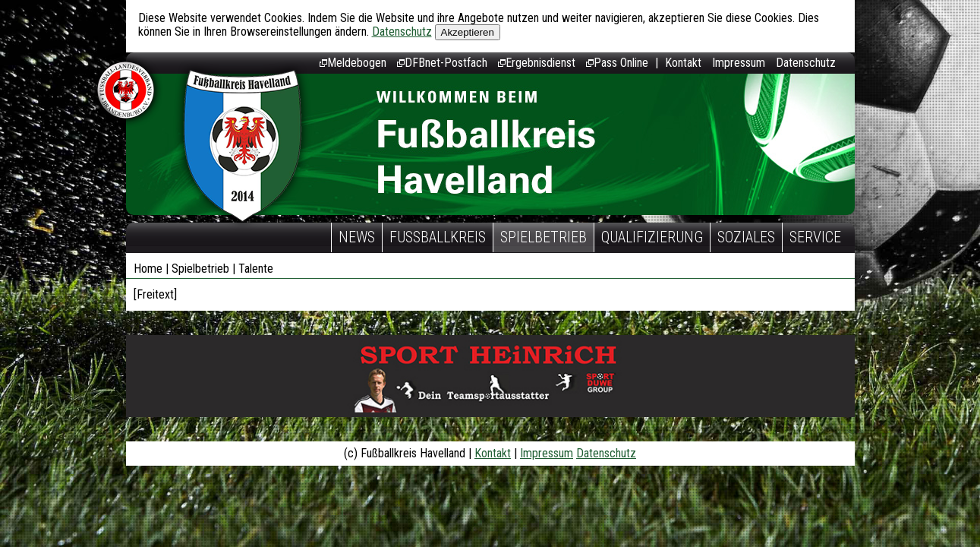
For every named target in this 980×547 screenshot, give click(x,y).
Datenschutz (402, 32)
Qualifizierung (652, 237)
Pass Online (617, 63)
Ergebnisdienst (537, 63)
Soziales (746, 237)
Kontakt (683, 63)
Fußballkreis (438, 237)
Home (148, 269)
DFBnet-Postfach (442, 63)
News (357, 237)
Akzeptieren (468, 32)
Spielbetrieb (544, 237)
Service (815, 237)
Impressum (739, 63)
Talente (256, 269)
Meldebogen (353, 63)
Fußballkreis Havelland (243, 146)
